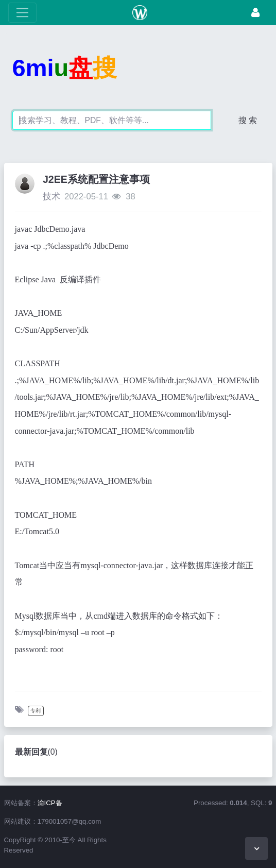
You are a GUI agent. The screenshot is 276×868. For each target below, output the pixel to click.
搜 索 (248, 120)
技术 (51, 197)
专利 (36, 711)
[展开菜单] (22, 13)
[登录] (255, 13)
